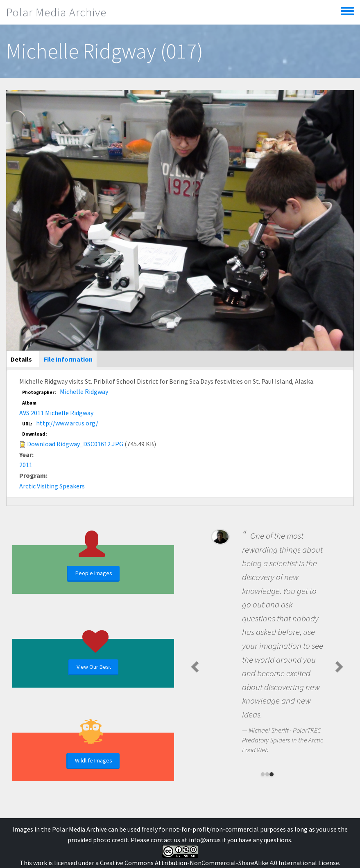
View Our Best (94, 667)
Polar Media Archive (56, 12)
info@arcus (205, 840)
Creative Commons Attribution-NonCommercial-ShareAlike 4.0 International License (220, 863)
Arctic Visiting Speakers (52, 486)
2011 (26, 465)
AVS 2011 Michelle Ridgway (56, 413)
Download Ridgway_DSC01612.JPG (75, 444)
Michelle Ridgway (84, 391)
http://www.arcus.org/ (67, 423)
